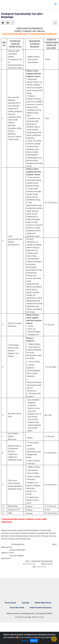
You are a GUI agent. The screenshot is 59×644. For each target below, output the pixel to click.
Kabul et (34, 641)
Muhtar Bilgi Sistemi (43, 603)
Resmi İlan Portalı (17, 608)
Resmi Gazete (11, 603)
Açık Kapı (26, 603)
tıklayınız (25, 641)
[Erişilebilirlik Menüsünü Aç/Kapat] (54, 639)
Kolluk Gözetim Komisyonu (41, 608)
